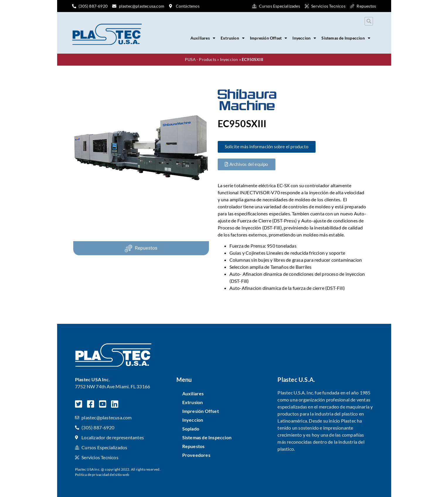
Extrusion (233, 38)
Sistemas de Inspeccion (346, 38)
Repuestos (146, 248)
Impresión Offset (269, 38)
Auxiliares (203, 38)
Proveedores (196, 455)
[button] (369, 21)
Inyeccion (304, 38)
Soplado (191, 429)
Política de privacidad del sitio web (102, 475)
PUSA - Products (201, 59)
